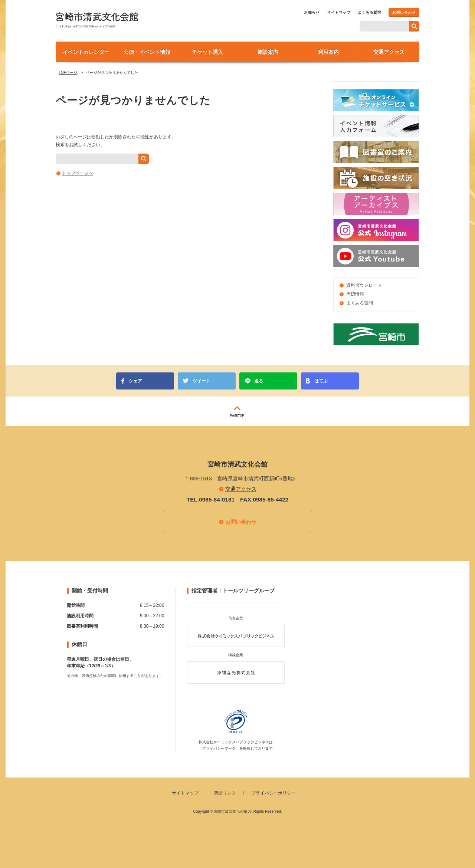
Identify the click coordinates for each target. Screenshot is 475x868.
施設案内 (268, 52)
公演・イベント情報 (147, 52)
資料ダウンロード (364, 285)
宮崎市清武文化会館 (97, 20)
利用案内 (328, 52)
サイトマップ (339, 12)
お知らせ (312, 12)
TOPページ (68, 73)
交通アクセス (389, 52)
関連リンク (225, 793)
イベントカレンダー (86, 52)
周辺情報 (355, 294)
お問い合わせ (404, 12)
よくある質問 (369, 12)
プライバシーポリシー (273, 793)
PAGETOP (237, 411)
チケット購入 (207, 52)
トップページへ (78, 173)
